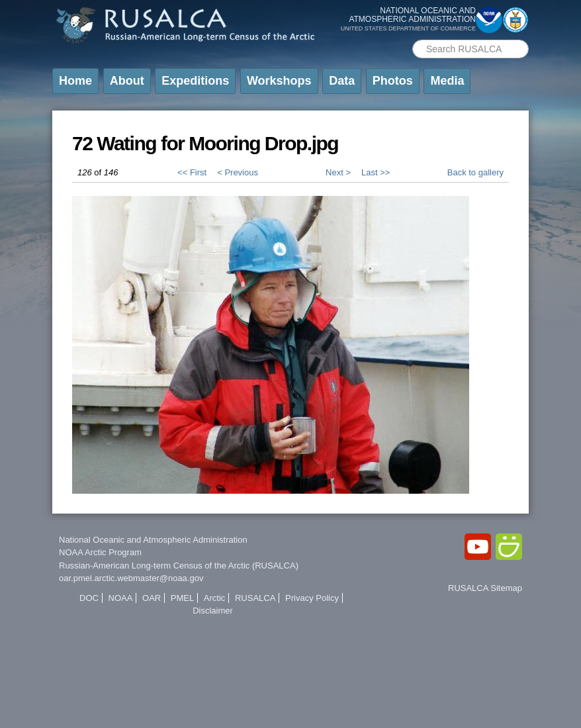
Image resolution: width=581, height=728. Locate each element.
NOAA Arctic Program (100, 552)
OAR (152, 598)
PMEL (182, 598)
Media (447, 81)
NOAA (121, 598)
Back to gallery (475, 172)
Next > (338, 172)
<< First (192, 172)
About (127, 81)
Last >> (376, 172)
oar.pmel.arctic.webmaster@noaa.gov (131, 578)
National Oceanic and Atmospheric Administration (153, 540)
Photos (393, 81)
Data (342, 81)
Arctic (215, 598)
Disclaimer (213, 611)
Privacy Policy (312, 598)
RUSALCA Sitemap (485, 588)
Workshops (279, 81)
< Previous (238, 172)
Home (75, 81)
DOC (89, 598)
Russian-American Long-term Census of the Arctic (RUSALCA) (179, 566)
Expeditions (195, 81)
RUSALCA (255, 598)
